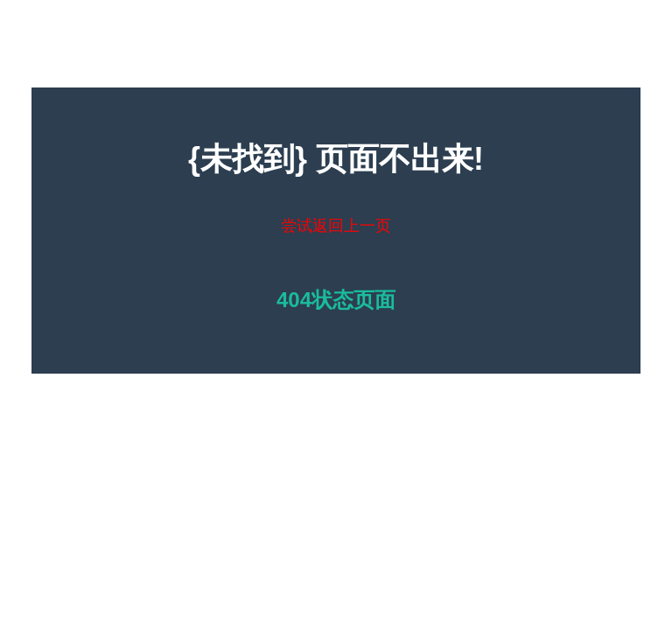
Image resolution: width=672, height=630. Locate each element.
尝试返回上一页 (336, 226)
